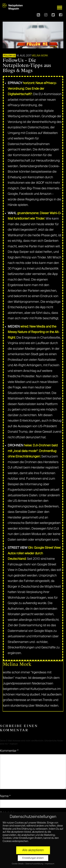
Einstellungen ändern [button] (33, 858)
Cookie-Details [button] (18, 864)
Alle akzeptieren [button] (33, 850)
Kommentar (9, 751)
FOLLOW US (9, 56)
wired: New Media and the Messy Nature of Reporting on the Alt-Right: (34, 332)
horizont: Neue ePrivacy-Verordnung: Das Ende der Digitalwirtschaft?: (32, 89)
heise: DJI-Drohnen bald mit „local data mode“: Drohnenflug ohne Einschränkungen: (33, 451)
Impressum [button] (50, 864)
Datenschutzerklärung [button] (34, 864)
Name (5, 796)
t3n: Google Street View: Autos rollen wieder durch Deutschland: (34, 553)
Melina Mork (40, 56)
